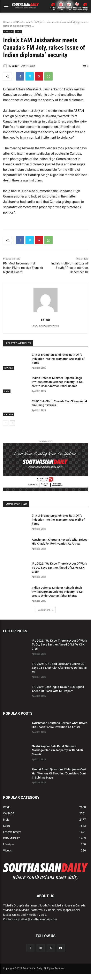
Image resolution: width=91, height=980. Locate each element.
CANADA (18, 22)
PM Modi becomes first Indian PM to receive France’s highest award (23, 268)
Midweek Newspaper (77, 9)
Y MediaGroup (85, 9)
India (18, 32)
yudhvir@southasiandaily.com (38, 919)
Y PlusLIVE (53, 9)
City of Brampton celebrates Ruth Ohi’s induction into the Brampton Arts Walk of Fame (58, 359)
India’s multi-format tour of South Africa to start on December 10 (70, 268)
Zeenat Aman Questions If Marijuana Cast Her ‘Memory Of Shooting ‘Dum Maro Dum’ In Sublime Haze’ (59, 773)
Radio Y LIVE (69, 9)
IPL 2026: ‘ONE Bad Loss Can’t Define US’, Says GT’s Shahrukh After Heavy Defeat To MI (59, 668)
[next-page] (12, 423)
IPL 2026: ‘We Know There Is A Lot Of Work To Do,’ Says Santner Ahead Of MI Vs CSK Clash (59, 568)
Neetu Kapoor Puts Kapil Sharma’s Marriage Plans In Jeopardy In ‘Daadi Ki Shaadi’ (57, 750)
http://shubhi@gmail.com (46, 326)
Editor (15, 66)
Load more (46, 610)
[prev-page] (6, 423)
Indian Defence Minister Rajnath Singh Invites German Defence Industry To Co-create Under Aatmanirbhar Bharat (58, 382)
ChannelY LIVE (61, 9)
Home (7, 22)
